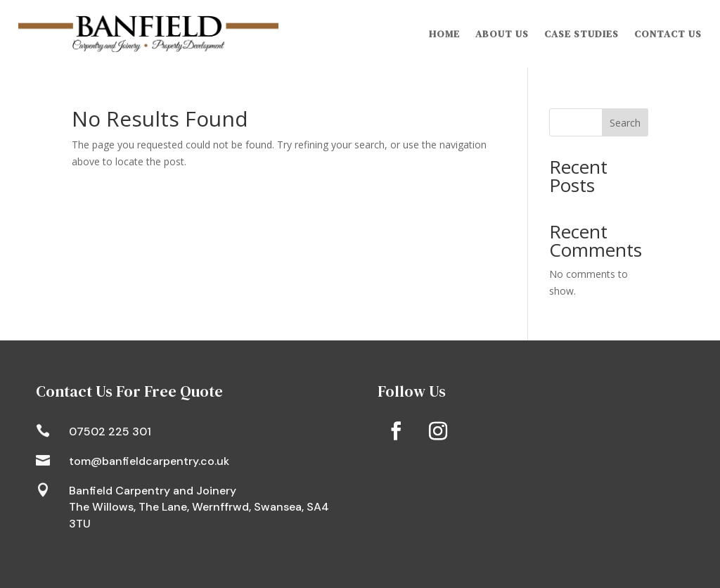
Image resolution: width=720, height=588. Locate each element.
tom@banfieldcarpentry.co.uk (149, 461)
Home (444, 34)
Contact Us (668, 34)
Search (625, 123)
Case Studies (581, 34)
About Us (502, 34)
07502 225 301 (110, 432)
